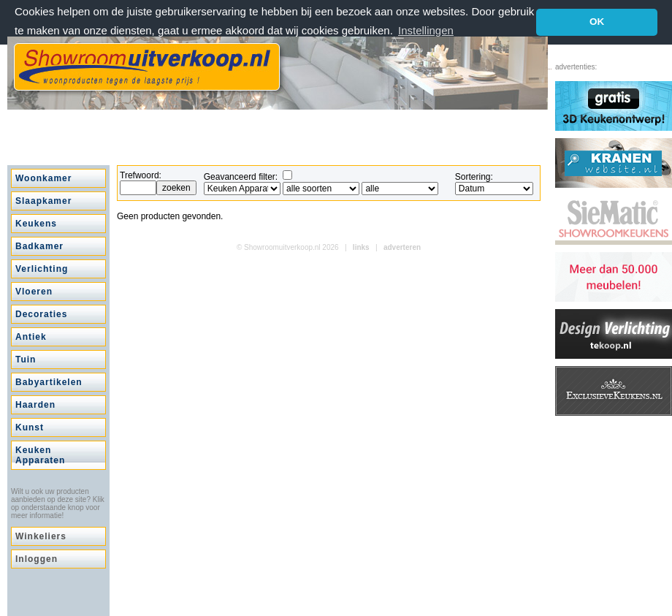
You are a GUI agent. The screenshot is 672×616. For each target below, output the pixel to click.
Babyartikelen (49, 382)
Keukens (36, 224)
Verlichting (42, 269)
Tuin (26, 360)
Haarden (35, 405)
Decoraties (41, 314)
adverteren (402, 247)
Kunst (30, 427)
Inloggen (37, 559)
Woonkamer (43, 178)
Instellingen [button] (426, 30)
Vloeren (34, 292)
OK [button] (597, 22)
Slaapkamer (43, 201)
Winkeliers (41, 536)
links (361, 247)
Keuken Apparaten (40, 455)
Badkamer (39, 246)
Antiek (31, 337)
